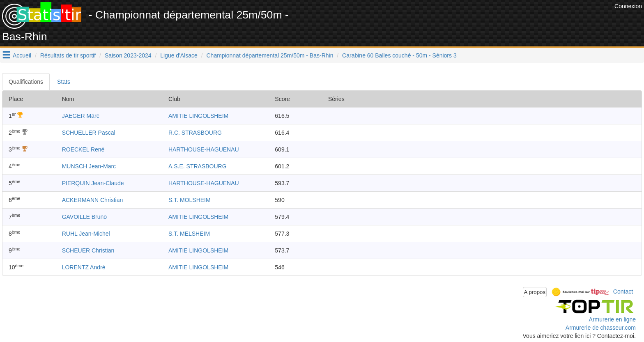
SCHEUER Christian (88, 250)
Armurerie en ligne (612, 319)
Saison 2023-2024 (128, 55)
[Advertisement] (463, 21)
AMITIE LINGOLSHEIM (198, 116)
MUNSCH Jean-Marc (89, 166)
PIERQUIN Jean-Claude (93, 183)
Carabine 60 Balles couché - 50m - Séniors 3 (399, 55)
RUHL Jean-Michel (86, 234)
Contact (623, 292)
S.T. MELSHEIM (189, 234)
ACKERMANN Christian (93, 200)
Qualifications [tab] (26, 82)
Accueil (22, 55)
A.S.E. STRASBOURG (198, 166)
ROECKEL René (83, 149)
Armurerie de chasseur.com (601, 328)
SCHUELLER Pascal (89, 133)
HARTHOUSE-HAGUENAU (204, 149)
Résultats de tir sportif (68, 55)
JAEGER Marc (81, 116)
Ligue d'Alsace (179, 55)
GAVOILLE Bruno (84, 217)
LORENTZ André (84, 267)
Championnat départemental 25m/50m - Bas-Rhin (270, 55)
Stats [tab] (64, 82)
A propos (535, 292)
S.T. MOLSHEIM (190, 200)
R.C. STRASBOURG (195, 133)
